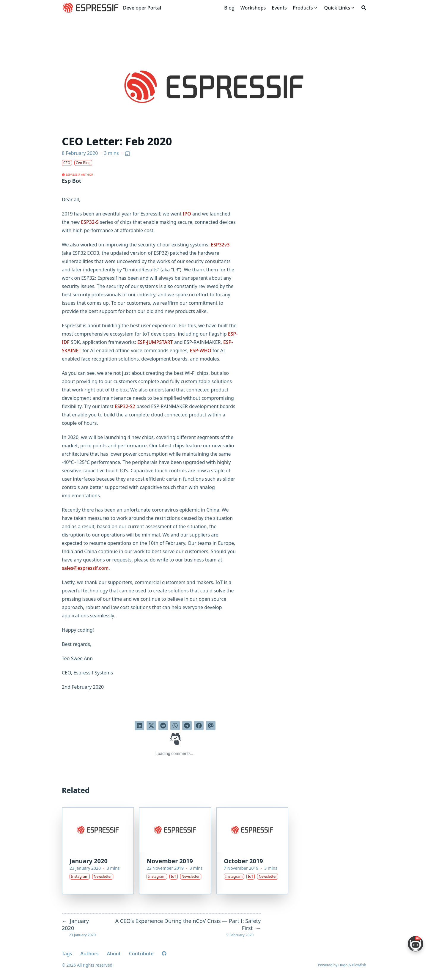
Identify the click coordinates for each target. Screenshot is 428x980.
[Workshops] (253, 8)
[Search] (364, 8)
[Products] (303, 8)
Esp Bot (71, 181)
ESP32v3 (220, 245)
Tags (67, 954)
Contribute (141, 954)
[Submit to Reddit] (163, 726)
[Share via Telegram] (187, 726)
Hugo (343, 965)
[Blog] (229, 8)
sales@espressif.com (85, 568)
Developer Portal (142, 8)
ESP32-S (90, 222)
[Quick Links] (337, 8)
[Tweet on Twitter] (151, 726)
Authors (90, 954)
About (114, 954)
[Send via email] (211, 726)
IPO (187, 214)
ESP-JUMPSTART (155, 342)
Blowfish (359, 965)
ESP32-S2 (125, 406)
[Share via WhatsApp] (175, 726)
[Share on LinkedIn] (139, 726)
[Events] (279, 8)
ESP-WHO (201, 350)
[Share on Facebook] (199, 726)
